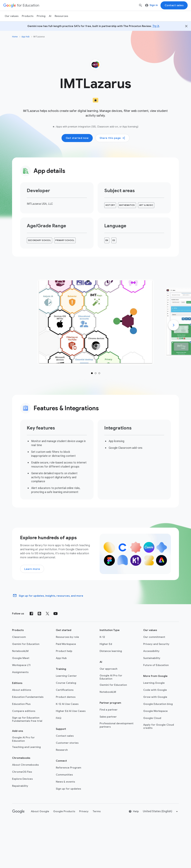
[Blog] (39, 614)
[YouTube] (56, 614)
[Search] (141, 5)
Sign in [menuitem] (152, 5)
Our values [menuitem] (12, 16)
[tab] (96, 322)
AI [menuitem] (50, 16)
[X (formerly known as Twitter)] (47, 614)
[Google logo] (18, 812)
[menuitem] (41, 16)
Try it (156, 26)
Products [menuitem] (28, 16)
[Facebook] (31, 614)
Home (15, 37)
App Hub (25, 37)
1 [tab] (92, 373)
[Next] (174, 325)
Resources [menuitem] (61, 16)
